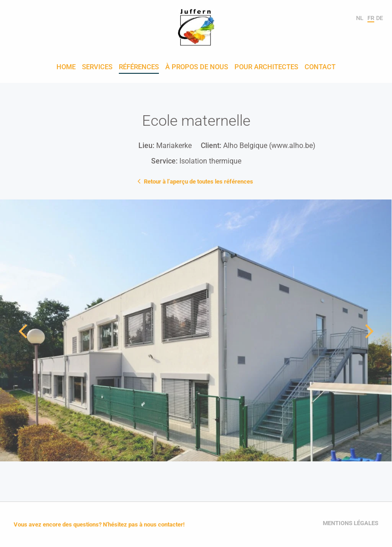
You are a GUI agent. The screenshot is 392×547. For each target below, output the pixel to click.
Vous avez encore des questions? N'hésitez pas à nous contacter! (99, 524)
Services (97, 67)
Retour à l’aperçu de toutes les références (196, 181)
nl (360, 18)
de (379, 18)
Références (139, 67)
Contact (320, 67)
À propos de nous (197, 67)
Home (66, 67)
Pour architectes (266, 67)
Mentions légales (351, 523)
